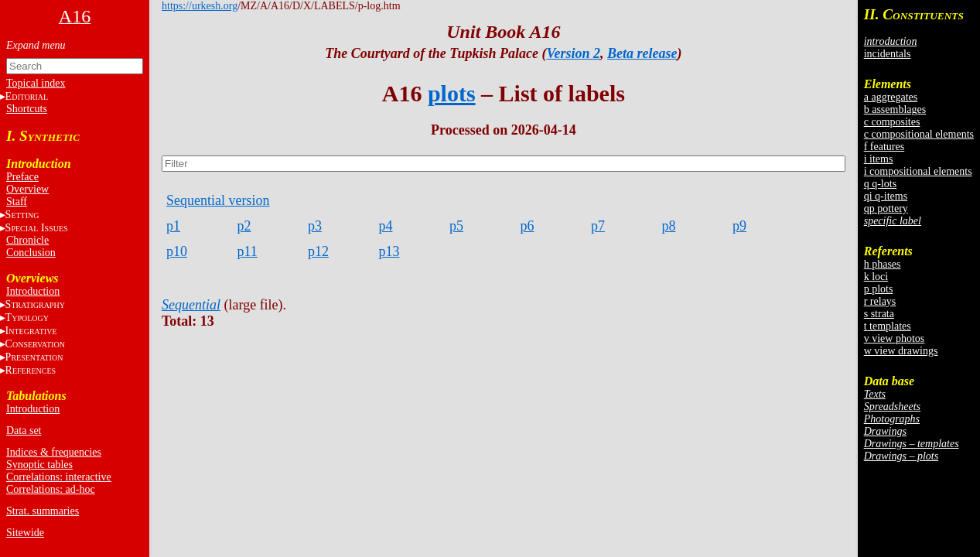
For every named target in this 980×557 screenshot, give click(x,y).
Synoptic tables (39, 465)
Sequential (191, 305)
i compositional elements (918, 171)
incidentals (888, 54)
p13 (389, 251)
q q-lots (880, 184)
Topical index (36, 83)
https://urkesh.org (200, 6)
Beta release (642, 53)
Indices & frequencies (54, 452)
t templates (888, 326)
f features (884, 147)
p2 (244, 226)
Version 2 (574, 53)
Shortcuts (27, 109)
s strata (879, 314)
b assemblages (895, 109)
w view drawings (901, 351)
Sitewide (25, 533)
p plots (879, 289)
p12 (318, 251)
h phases (883, 264)
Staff (17, 202)
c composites (892, 122)
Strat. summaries (43, 511)
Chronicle (27, 240)
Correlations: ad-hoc (51, 489)
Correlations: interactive (59, 477)
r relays (880, 301)
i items (879, 159)
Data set (24, 431)
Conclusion (31, 253)
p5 (456, 226)
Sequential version (218, 200)
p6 (528, 226)
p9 (739, 226)
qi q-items (886, 196)
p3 (315, 226)
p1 (173, 226)
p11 (248, 251)
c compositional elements (919, 134)
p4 (386, 226)
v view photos (895, 338)
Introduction (33, 291)
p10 (177, 251)
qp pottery (886, 208)
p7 (598, 226)
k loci (876, 277)
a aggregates (891, 97)
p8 (669, 226)
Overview (27, 189)
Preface (22, 177)
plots (452, 93)
